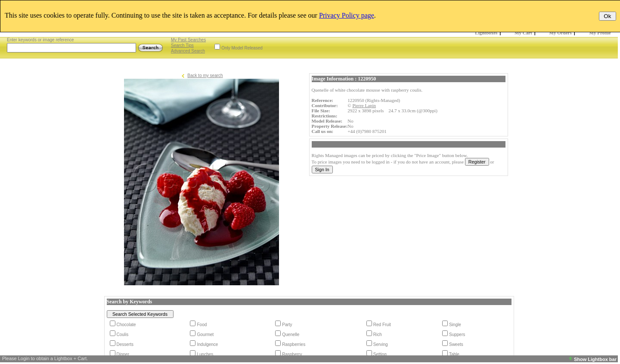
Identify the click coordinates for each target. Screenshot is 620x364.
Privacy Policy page (347, 15)
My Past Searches (188, 40)
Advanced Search (188, 51)
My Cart (523, 33)
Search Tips (182, 45)
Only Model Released (242, 48)
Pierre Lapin (364, 105)
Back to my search (205, 76)
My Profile (600, 33)
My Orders (561, 33)
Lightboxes (486, 33)
